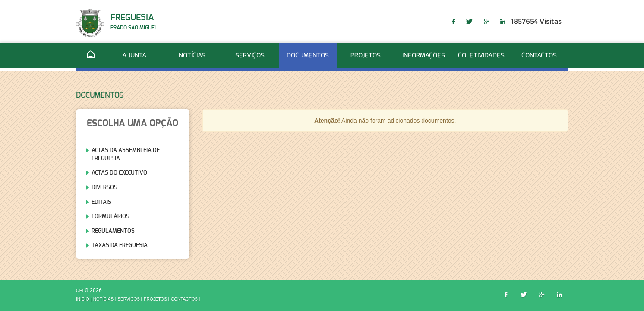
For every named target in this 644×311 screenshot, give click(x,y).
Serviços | (130, 300)
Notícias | (105, 300)
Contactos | (185, 300)
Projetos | (156, 300)
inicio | (84, 300)
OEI (80, 290)
